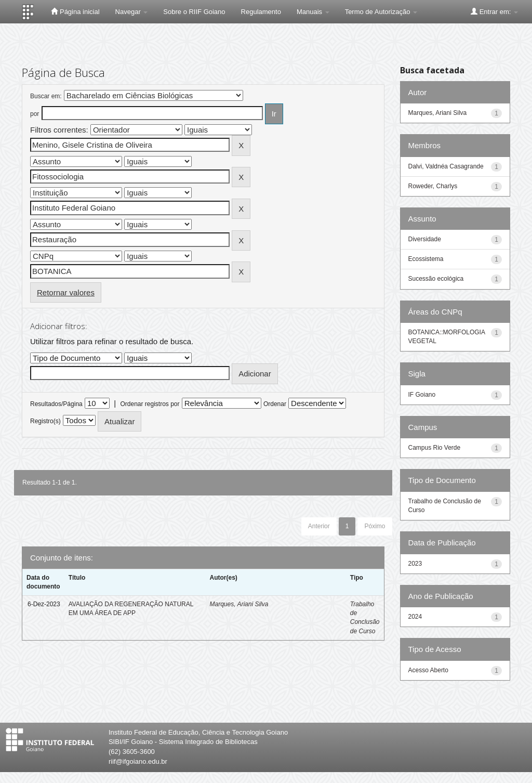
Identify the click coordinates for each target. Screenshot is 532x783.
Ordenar (275, 404)
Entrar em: (494, 11)
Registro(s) (45, 421)
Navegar (132, 12)
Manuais (313, 12)
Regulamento (261, 12)
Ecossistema (426, 259)
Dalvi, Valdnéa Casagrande (446, 166)
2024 (415, 617)
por (35, 114)
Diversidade (425, 239)
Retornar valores (66, 292)
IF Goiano (422, 395)
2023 (415, 564)
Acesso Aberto (428, 670)
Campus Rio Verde (435, 448)
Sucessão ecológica (436, 279)
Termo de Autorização (381, 12)
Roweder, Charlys (433, 186)
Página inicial (75, 11)
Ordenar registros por (150, 404)
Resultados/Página (56, 404)
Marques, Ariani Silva (239, 604)
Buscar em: (46, 96)
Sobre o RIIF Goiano (194, 12)
